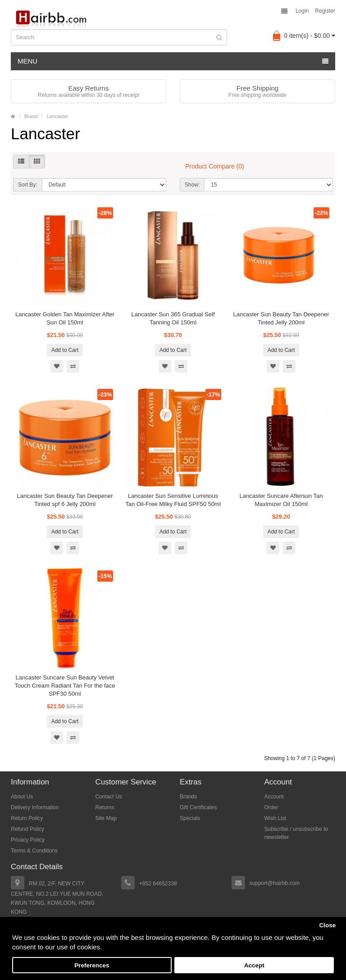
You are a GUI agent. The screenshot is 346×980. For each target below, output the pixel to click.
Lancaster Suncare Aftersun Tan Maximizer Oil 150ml (281, 500)
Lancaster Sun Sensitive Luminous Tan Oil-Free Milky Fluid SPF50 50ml (173, 500)
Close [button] (327, 925)
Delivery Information (35, 807)
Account (274, 797)
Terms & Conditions (34, 851)
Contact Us (109, 797)
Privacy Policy (28, 840)
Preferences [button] (92, 965)
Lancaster (57, 116)
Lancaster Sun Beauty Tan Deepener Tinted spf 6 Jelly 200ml (65, 500)
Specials (190, 818)
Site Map (106, 818)
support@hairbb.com (275, 883)
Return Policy (27, 818)
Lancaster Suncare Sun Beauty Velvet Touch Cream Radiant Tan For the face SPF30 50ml (65, 686)
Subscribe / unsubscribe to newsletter (296, 833)
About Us (22, 797)
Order (271, 807)
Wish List (275, 818)
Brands (188, 797)
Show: (192, 185)
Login (302, 11)
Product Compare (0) (215, 166)
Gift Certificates (198, 807)
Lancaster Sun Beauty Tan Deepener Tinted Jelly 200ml (281, 318)
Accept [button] (254, 965)
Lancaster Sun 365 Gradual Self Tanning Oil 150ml (173, 318)
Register (325, 11)
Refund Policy (27, 829)
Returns (105, 807)
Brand (31, 116)
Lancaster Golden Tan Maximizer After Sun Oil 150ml (65, 318)
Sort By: (28, 185)
